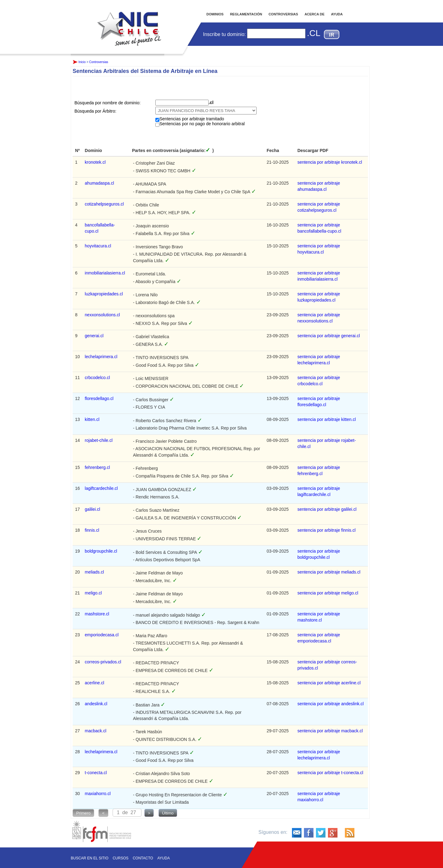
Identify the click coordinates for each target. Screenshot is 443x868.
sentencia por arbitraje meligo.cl (328, 593)
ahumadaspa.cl (100, 183)
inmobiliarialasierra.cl (105, 273)
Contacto (143, 858)
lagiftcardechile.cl (101, 488)
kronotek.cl (95, 162)
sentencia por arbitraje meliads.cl (329, 572)
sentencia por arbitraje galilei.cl (327, 509)
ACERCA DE (315, 14)
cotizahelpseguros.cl (104, 204)
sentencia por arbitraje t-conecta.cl (330, 773)
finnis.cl (92, 530)
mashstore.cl (97, 614)
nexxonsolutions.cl (102, 315)
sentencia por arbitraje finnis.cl (327, 530)
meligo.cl (93, 593)
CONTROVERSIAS (283, 14)
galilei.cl (93, 509)
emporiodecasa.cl (102, 635)
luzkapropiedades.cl (104, 294)
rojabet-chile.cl (99, 440)
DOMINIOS (215, 14)
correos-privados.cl (103, 662)
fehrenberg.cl (98, 467)
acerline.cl (95, 683)
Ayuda (164, 858)
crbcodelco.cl (98, 378)
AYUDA (337, 14)
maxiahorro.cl (98, 794)
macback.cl (96, 731)
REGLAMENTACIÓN (246, 14)
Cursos (120, 858)
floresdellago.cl (99, 398)
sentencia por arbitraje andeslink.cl (331, 704)
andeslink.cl (96, 704)
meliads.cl (94, 572)
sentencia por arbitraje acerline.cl (329, 683)
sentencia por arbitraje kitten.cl (327, 419)
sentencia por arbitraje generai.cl (329, 336)
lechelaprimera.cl (101, 357)
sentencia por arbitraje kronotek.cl (330, 162)
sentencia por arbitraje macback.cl (330, 731)
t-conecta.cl (96, 773)
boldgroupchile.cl (101, 551)
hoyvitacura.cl (98, 246)
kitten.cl (92, 419)
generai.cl (94, 336)
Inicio (129, 23)
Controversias (99, 62)
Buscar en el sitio (90, 858)
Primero (84, 813)
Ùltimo (168, 813)
